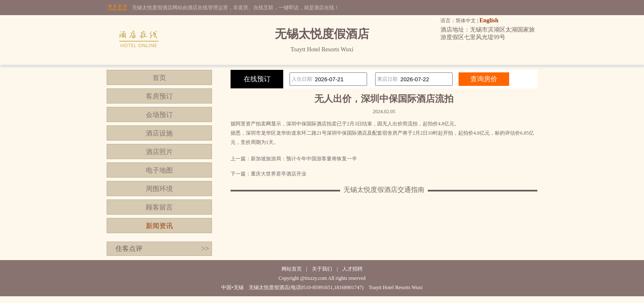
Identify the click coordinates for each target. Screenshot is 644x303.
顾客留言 (159, 207)
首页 (159, 78)
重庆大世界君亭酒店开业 (279, 174)
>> (205, 249)
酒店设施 (159, 133)
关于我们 (322, 269)
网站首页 (292, 269)
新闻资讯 (159, 226)
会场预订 (159, 115)
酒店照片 (159, 152)
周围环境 (159, 189)
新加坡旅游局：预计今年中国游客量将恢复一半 (304, 159)
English (489, 20)
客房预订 (159, 96)
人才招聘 (352, 269)
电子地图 (159, 170)
